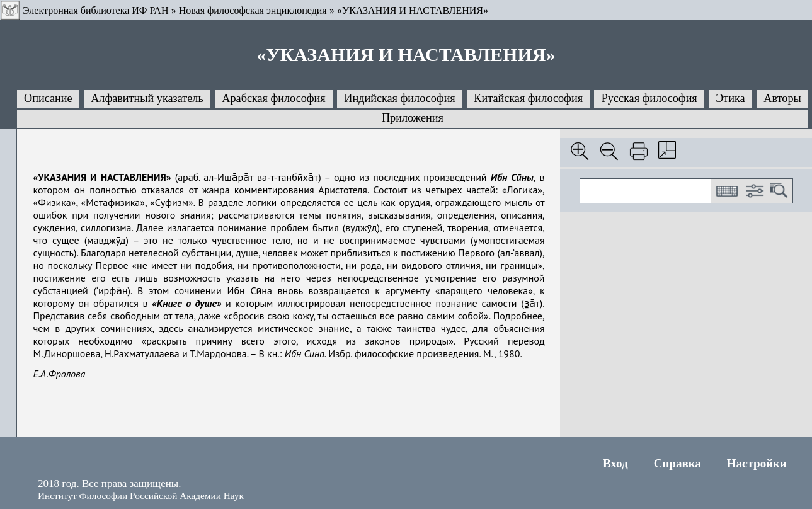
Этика (730, 98)
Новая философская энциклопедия (253, 10)
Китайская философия (528, 98)
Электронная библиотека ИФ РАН (95, 10)
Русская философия (649, 98)
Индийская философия (399, 98)
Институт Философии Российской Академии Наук (141, 495)
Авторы (782, 98)
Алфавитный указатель (147, 98)
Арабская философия (273, 98)
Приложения (413, 118)
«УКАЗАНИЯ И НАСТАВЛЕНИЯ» (413, 10)
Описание (48, 98)
